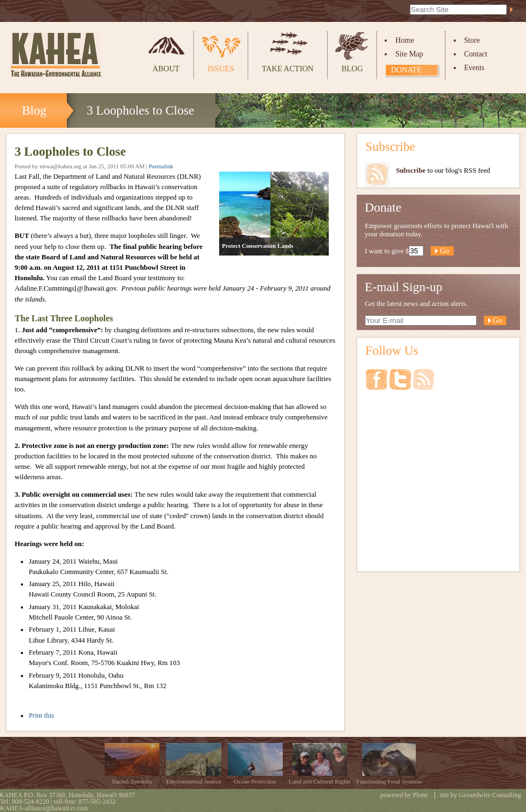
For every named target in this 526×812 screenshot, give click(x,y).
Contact (476, 54)
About (166, 69)
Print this (41, 716)
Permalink (161, 166)
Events (474, 68)
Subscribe (390, 146)
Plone (420, 795)
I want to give (384, 251)
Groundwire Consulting (490, 795)
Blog (352, 69)
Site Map (409, 54)
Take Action (288, 69)
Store (472, 40)
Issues (221, 69)
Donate (406, 70)
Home (404, 40)
